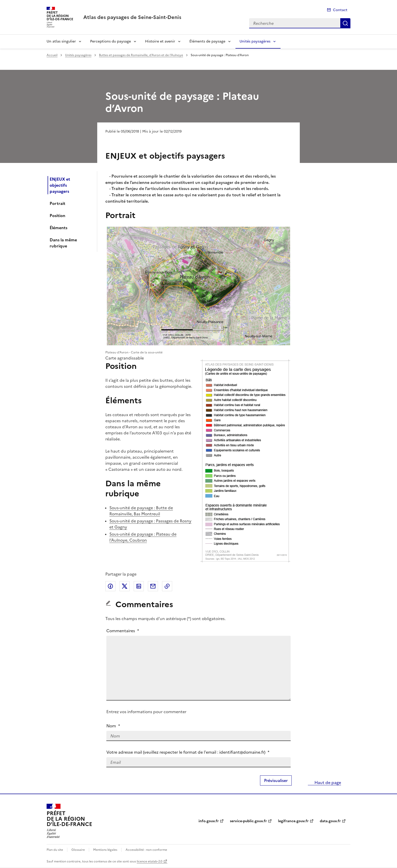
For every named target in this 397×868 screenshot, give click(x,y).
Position (57, 216)
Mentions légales (105, 850)
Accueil (52, 55)
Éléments (58, 228)
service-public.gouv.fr (248, 821)
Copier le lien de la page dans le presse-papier (167, 586)
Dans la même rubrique (63, 243)
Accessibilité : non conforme (146, 850)
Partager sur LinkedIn (139, 586)
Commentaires (123, 631)
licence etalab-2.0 (150, 861)
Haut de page (327, 782)
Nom (113, 726)
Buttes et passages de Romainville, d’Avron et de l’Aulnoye (141, 55)
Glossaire (78, 850)
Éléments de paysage (207, 41)
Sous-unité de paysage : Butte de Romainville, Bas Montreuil (141, 511)
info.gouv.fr (209, 821)
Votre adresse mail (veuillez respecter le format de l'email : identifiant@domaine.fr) (188, 752)
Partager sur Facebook (110, 586)
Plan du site (55, 850)
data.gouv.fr (330, 821)
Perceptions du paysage (111, 41)
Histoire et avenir (160, 41)
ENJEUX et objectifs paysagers (60, 185)
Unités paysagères (255, 41)
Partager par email (153, 586)
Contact (340, 10)
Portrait (57, 203)
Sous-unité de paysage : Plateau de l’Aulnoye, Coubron (143, 537)
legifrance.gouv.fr (293, 821)
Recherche (345, 23)
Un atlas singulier (61, 41)
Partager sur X (125, 586)
